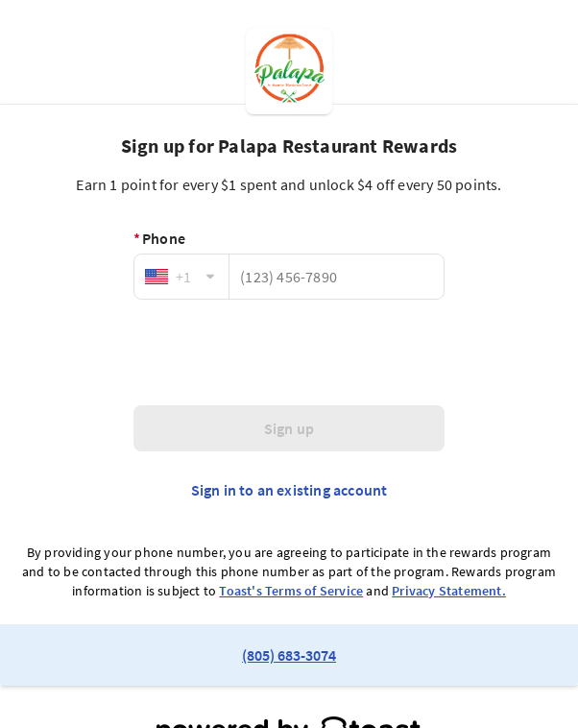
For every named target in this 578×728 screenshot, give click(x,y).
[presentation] (289, 352)
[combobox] (181, 277)
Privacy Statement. (449, 591)
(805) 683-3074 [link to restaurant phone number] (289, 655)
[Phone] (337, 277)
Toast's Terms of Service (291, 591)
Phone (159, 238)
